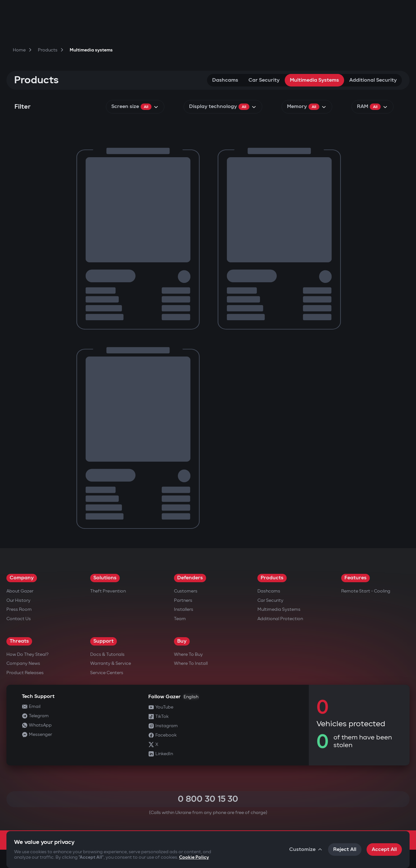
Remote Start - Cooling (366, 591)
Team (180, 619)
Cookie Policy (194, 857)
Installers (184, 609)
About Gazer (20, 591)
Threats (19, 641)
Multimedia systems (314, 80)
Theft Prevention (108, 591)
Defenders (190, 578)
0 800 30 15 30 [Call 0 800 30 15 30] (208, 799)
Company (22, 578)
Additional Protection (280, 619)
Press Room (19, 609)
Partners (183, 600)
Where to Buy (188, 654)
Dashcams (225, 80)
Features (355, 578)
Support (104, 641)
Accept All (384, 850)
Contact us (19, 619)
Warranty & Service (111, 663)
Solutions (105, 578)
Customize (306, 850)
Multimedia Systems (279, 609)
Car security (264, 80)
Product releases (25, 673)
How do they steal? (27, 654)
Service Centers (107, 673)
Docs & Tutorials (107, 654)
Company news (23, 663)
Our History (18, 600)
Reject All (345, 850)
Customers (186, 591)
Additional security (373, 80)
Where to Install (191, 663)
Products (272, 578)
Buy (182, 641)
